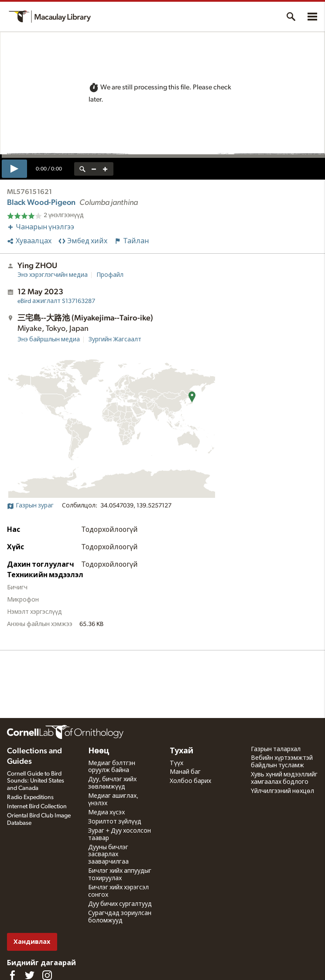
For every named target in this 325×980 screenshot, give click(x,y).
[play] (14, 169)
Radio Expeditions (30, 797)
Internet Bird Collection (37, 806)
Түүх (176, 763)
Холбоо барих (190, 781)
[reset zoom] (82, 169)
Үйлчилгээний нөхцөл (282, 791)
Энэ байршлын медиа (49, 340)
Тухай (181, 751)
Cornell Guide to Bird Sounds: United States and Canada (36, 781)
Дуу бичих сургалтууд (120, 904)
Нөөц (99, 751)
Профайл (110, 275)
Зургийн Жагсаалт (115, 340)
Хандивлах (32, 942)
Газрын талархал (276, 749)
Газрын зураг (30, 506)
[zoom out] (94, 169)
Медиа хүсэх (106, 813)
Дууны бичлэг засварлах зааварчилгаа (108, 855)
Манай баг (185, 772)
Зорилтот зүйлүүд (115, 822)
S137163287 (56, 301)
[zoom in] (105, 169)
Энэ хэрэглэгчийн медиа (53, 275)
